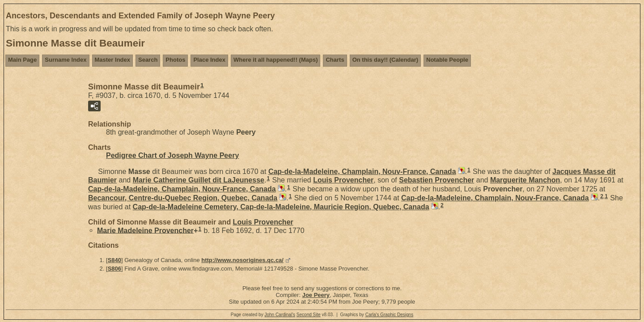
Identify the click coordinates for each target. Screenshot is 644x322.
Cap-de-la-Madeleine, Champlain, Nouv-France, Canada (362, 172)
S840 (114, 260)
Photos (175, 60)
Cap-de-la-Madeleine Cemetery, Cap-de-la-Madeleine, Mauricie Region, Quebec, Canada (281, 207)
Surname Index (66, 60)
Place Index (209, 60)
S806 (114, 269)
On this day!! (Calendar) (385, 60)
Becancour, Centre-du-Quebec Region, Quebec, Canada (183, 198)
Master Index (112, 60)
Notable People (447, 60)
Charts (335, 60)
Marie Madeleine (145, 230)
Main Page (22, 60)
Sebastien (436, 180)
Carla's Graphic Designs (390, 315)
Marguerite (525, 180)
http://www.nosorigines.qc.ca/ (242, 260)
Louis (343, 180)
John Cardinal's (280, 315)
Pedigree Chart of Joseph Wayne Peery (172, 155)
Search (148, 60)
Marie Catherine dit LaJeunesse (199, 180)
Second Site (309, 315)
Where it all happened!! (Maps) (276, 60)
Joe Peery (316, 295)
